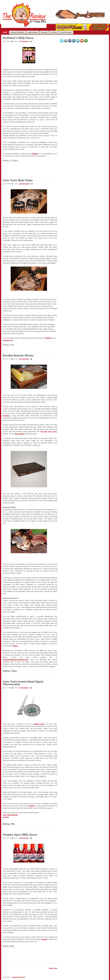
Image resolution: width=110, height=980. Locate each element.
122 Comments (24, 184)
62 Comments (24, 688)
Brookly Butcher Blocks (18, 355)
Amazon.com (8, 340)
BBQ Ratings (33, 32)
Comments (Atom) (19, 977)
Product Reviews (18, 32)
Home (5, 32)
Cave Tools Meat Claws (18, 180)
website (35, 154)
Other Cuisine (66, 32)
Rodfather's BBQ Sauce (18, 38)
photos (54, 32)
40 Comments (24, 359)
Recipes (44, 32)
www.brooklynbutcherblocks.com (16, 660)
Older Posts (53, 968)
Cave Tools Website (10, 815)
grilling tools (39, 724)
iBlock (16, 646)
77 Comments (24, 41)
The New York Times (49, 432)
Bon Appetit (20, 434)
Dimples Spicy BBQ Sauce (20, 835)
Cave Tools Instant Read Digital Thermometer (23, 683)
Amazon (6, 817)
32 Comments (24, 838)
